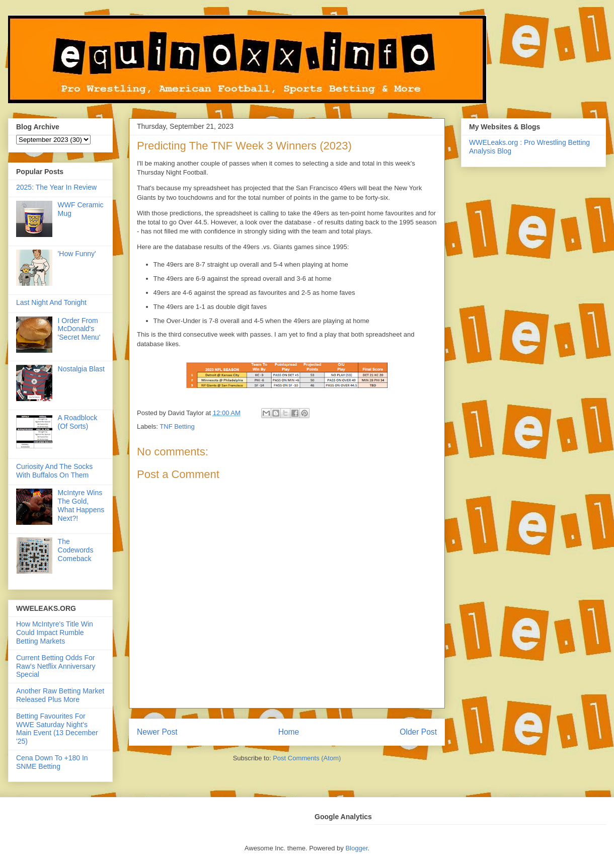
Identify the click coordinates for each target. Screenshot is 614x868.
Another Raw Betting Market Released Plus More (60, 695)
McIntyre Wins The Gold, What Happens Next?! (81, 505)
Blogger (356, 848)
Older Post (418, 732)
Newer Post (157, 732)
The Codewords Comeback (76, 550)
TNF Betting (177, 426)
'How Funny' (77, 254)
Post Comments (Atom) (307, 758)
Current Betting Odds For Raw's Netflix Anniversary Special (56, 666)
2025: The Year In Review (56, 187)
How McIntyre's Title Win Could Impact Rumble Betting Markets (55, 633)
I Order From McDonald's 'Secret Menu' (79, 329)
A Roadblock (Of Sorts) (78, 422)
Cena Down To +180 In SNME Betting (52, 762)
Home (289, 732)
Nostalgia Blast (81, 369)
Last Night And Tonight (51, 302)
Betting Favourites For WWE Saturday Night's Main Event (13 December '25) (57, 729)
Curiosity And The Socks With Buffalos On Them (54, 471)
